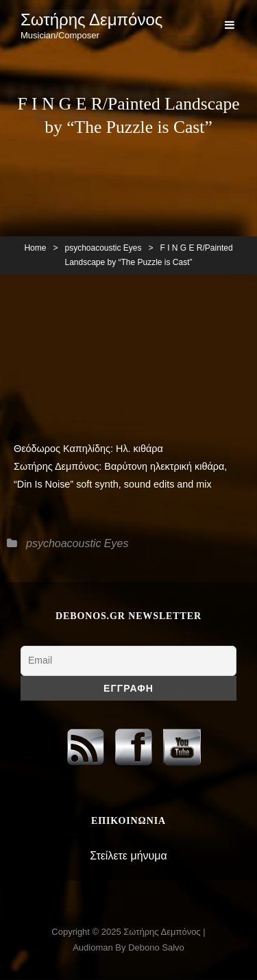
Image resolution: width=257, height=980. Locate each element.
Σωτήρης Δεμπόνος (91, 20)
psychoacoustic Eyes (103, 248)
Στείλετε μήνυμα (128, 856)
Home (35, 248)
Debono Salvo (156, 947)
